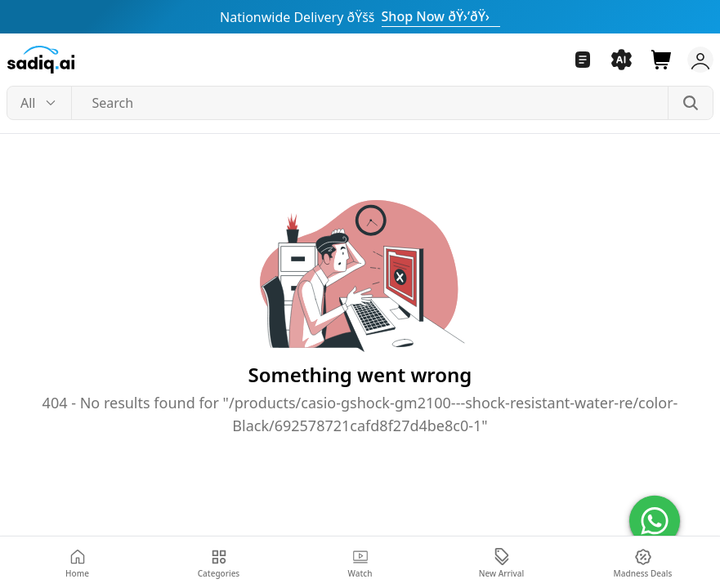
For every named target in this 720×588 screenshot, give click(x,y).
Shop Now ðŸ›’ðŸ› (441, 16)
